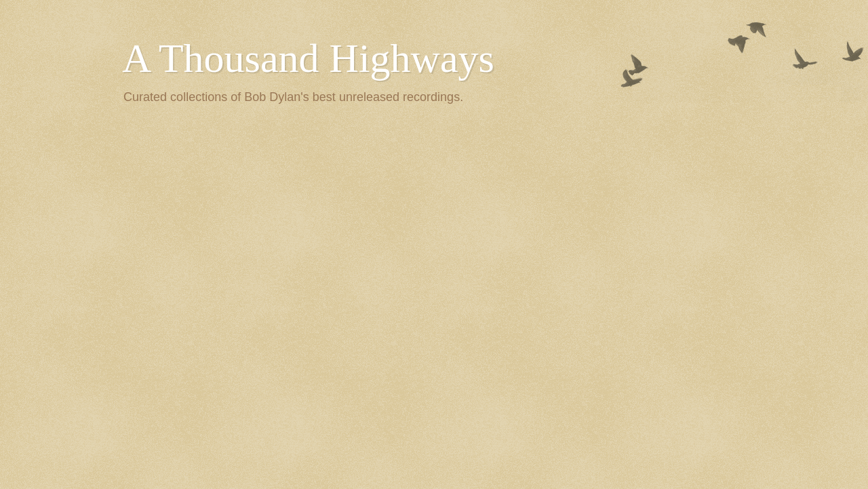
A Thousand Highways (308, 58)
